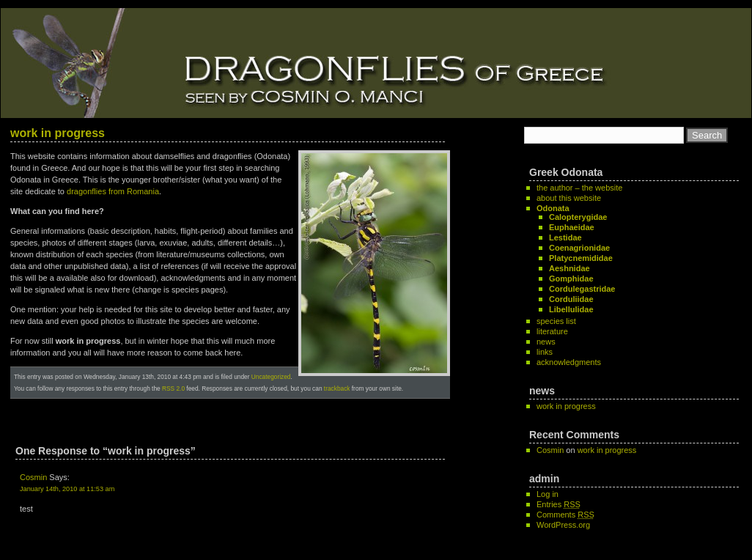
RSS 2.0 (173, 388)
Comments (565, 515)
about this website (569, 198)
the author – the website (579, 188)
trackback (337, 388)
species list (556, 321)
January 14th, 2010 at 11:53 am (67, 489)
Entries (559, 504)
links (545, 352)
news (546, 342)
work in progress (58, 133)
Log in (548, 494)
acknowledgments (569, 362)
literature (552, 331)
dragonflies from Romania (113, 191)
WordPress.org (563, 525)
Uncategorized (271, 377)
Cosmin (33, 477)
